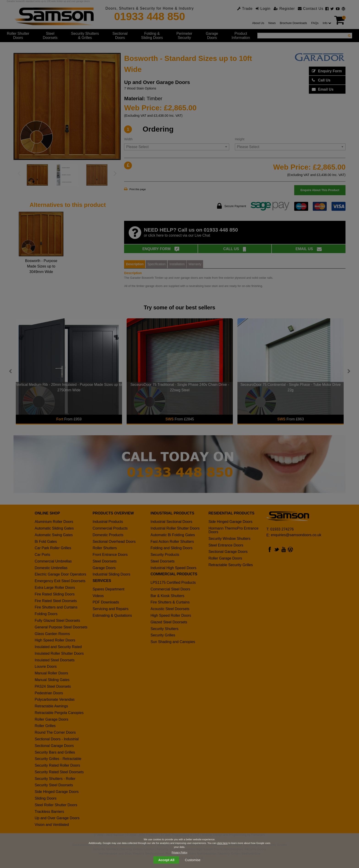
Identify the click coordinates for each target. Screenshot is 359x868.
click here (222, 843)
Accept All (166, 860)
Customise (193, 860)
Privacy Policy (179, 852)
